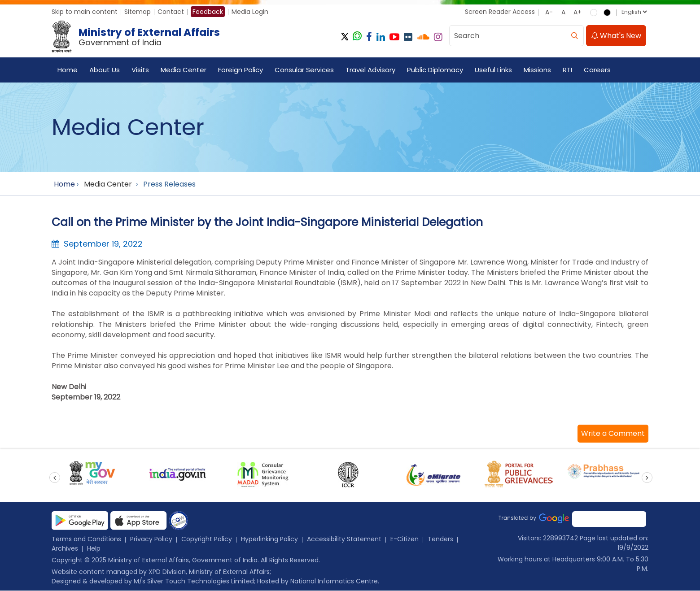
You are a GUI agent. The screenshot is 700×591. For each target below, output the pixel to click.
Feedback (208, 12)
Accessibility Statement (344, 539)
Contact (171, 12)
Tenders (440, 539)
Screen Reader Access (500, 12)
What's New (616, 36)
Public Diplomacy (435, 70)
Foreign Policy (241, 70)
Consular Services (304, 70)
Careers (597, 70)
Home (68, 70)
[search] (574, 36)
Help (94, 549)
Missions (537, 70)
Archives (65, 549)
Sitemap (138, 12)
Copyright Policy (207, 539)
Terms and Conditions (86, 539)
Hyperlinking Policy (269, 539)
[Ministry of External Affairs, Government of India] (138, 37)
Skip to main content (85, 12)
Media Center (184, 70)
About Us (105, 70)
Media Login (250, 12)
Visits (140, 70)
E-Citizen (405, 539)
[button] (613, 434)
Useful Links (493, 70)
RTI (567, 70)
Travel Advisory (370, 70)
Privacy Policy (151, 539)
